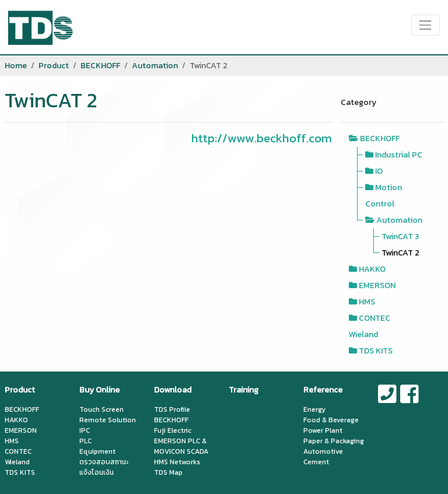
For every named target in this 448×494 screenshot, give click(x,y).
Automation (155, 66)
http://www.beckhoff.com (262, 138)
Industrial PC (399, 155)
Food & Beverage (331, 420)
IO (379, 171)
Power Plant (323, 430)
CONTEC (374, 318)
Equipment (97, 451)
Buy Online (99, 390)
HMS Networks (177, 462)
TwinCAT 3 (400, 237)
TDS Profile (172, 409)
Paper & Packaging (334, 441)
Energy (314, 409)
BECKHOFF (100, 66)
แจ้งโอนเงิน (97, 472)
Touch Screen (101, 409)
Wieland (363, 334)
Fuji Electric (173, 430)
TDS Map (168, 472)
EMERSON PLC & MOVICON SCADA (181, 446)
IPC (85, 430)
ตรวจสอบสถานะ (104, 462)
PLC (85, 441)
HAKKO (372, 269)
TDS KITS (376, 351)
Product (54, 66)
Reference (323, 390)
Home (16, 66)
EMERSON (377, 285)
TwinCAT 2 (400, 253)
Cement (316, 462)
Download (173, 390)
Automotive (323, 451)
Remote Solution (108, 420)
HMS (367, 302)
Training (244, 390)
